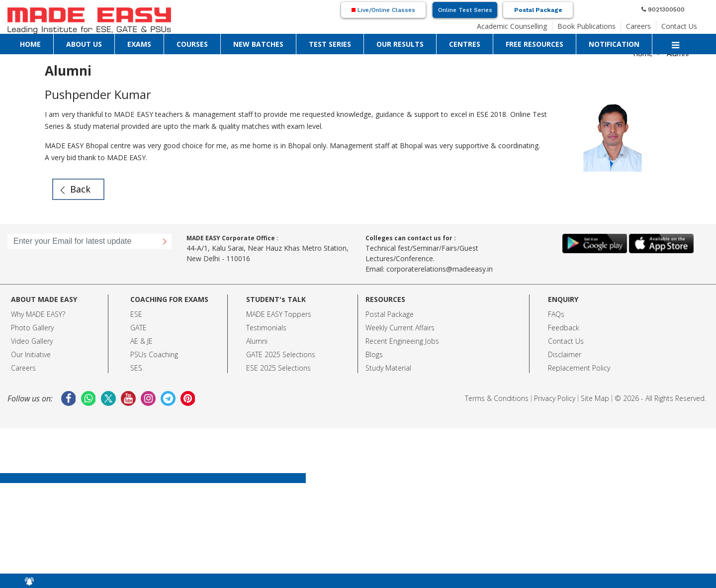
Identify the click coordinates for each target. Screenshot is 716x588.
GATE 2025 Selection (279, 354)
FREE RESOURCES (535, 44)
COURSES (192, 44)
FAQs (556, 314)
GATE (138, 328)
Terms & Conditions (497, 398)
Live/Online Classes (383, 10)
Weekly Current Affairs (400, 328)
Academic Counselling (512, 26)
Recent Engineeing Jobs (402, 341)
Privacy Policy (555, 398)
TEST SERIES (330, 44)
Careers (638, 26)
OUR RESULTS (400, 44)
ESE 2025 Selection (277, 368)
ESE (136, 314)
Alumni (257, 341)
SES (136, 368)
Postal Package (538, 10)
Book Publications (586, 26)
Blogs (374, 354)
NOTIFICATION (614, 44)
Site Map (595, 398)
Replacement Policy (579, 368)
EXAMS (139, 44)
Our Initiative (31, 354)
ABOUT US (84, 44)
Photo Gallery (32, 328)
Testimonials (266, 328)
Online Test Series (465, 10)
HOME (30, 44)
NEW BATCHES (258, 44)
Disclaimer (565, 354)
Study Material (388, 368)
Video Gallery (32, 341)
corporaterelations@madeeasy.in (440, 269)
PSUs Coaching (154, 354)
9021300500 (663, 9)
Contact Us (679, 26)
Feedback (564, 328)
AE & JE (141, 341)
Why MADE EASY (37, 314)
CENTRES (465, 44)
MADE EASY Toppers (279, 314)
